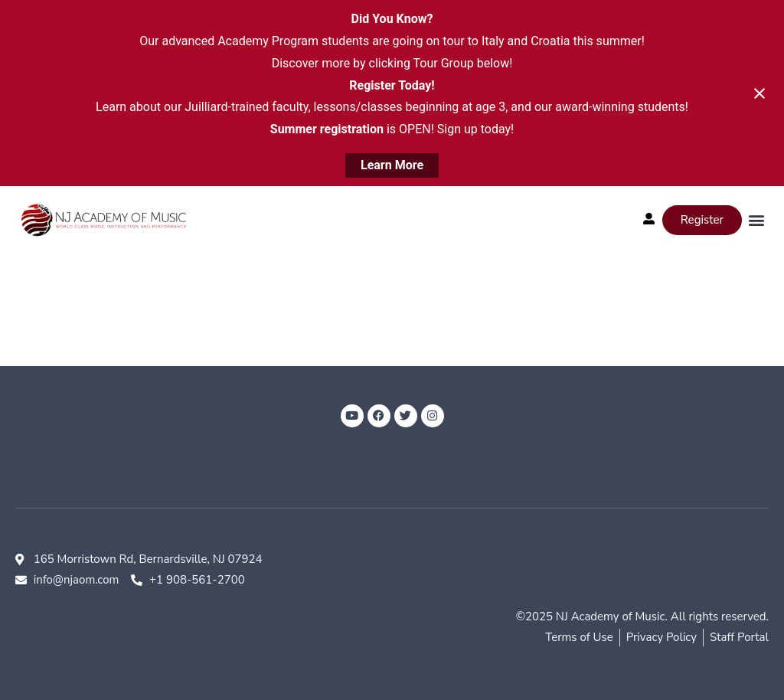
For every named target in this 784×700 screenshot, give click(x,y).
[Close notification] (759, 93)
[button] (756, 220)
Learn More (392, 165)
